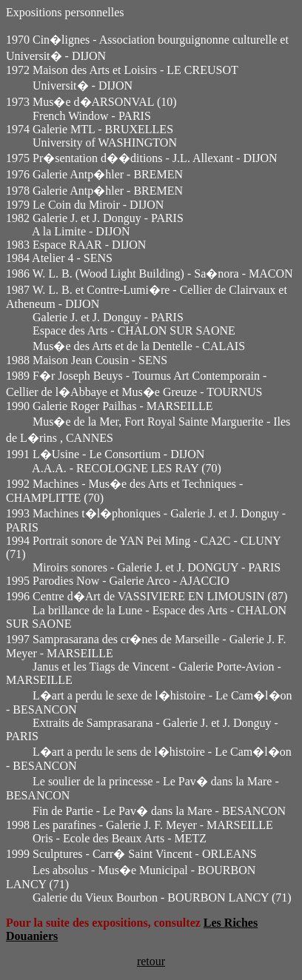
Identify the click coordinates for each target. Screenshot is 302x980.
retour (151, 961)
